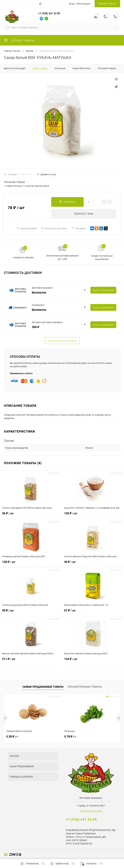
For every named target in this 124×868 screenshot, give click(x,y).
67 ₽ (93, 612)
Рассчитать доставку (54, 228)
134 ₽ (93, 661)
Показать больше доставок (62, 341)
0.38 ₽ (12, 736)
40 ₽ (93, 564)
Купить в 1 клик (84, 214)
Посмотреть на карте (91, 811)
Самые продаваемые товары (43, 687)
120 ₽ (93, 515)
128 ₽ (31, 564)
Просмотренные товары (85, 687)
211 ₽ (31, 661)
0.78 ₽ (70, 736)
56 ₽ (31, 515)
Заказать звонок (107, 4)
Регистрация (83, 4)
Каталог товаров (19, 40)
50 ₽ (31, 612)
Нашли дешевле (27, 228)
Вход (72, 4)
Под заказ (79, 228)
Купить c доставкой (103, 290)
